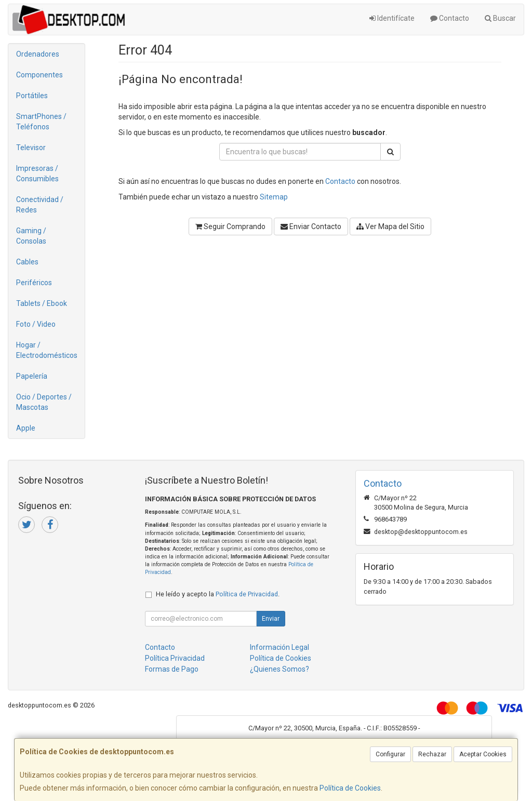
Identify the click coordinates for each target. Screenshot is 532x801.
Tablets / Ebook (42, 303)
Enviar (271, 619)
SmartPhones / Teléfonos (41, 122)
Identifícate (392, 18)
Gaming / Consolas (31, 236)
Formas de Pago (172, 669)
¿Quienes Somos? (280, 669)
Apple (26, 428)
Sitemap (274, 197)
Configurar (390, 754)
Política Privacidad (175, 658)
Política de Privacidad (247, 594)
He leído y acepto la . (218, 594)
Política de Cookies (350, 788)
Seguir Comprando (230, 226)
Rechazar (432, 754)
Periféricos (34, 283)
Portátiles (32, 96)
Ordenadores (38, 54)
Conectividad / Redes (40, 205)
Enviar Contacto (311, 226)
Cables (27, 262)
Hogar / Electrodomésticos (47, 350)
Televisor (31, 148)
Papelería (32, 376)
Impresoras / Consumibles (37, 173)
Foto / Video (36, 324)
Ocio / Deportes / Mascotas (44, 402)
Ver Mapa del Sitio (390, 226)
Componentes (39, 75)
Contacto (450, 18)
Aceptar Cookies (483, 754)
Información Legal (280, 647)
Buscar (500, 18)
